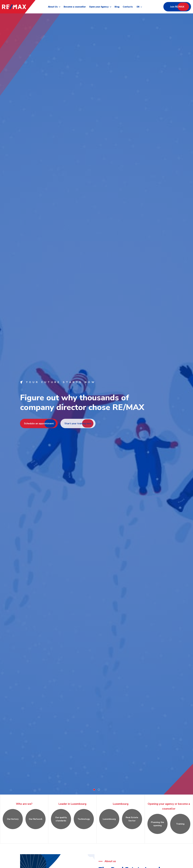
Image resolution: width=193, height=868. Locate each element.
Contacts (128, 7)
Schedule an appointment (37, 424)
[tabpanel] (96, 404)
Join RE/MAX (177, 7)
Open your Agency (99, 7)
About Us (53, 7)
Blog (117, 7)
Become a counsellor (75, 7)
